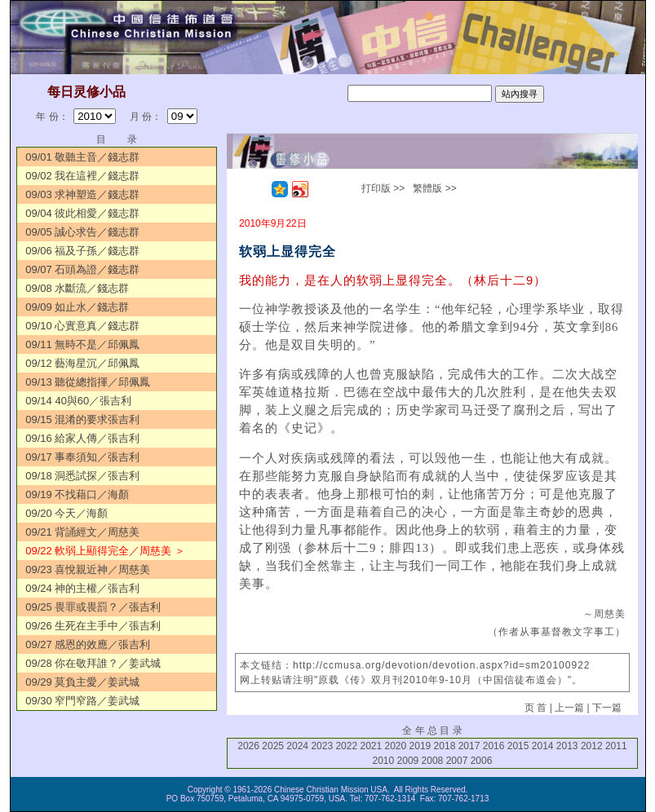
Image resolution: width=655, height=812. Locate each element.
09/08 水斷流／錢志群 (77, 288)
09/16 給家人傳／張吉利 (82, 438)
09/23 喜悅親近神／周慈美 (88, 569)
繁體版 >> (434, 188)
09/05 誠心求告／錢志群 (82, 232)
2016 (494, 746)
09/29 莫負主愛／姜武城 (82, 682)
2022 (346, 746)
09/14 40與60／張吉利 (78, 401)
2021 (371, 746)
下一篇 (607, 708)
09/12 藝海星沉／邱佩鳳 (82, 363)
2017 (469, 746)
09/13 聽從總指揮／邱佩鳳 (88, 382)
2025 (273, 746)
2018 (445, 746)
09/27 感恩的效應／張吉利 (88, 644)
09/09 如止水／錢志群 (77, 307)
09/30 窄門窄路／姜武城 (82, 701)
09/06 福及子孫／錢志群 (82, 251)
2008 (433, 761)
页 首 (536, 708)
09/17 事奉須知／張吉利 (82, 457)
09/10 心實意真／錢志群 (82, 326)
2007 (457, 761)
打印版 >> (383, 188)
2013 (567, 746)
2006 (482, 761)
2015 (518, 746)
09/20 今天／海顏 (66, 513)
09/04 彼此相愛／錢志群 (82, 213)
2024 (297, 746)
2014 (543, 746)
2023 (322, 746)
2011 (616, 746)
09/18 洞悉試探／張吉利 (82, 476)
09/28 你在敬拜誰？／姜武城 (93, 663)
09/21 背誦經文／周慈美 (82, 532)
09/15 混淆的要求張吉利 (82, 419)
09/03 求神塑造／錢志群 (82, 194)
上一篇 (569, 708)
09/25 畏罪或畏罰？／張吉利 (93, 607)
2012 (592, 746)
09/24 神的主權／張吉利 (82, 588)
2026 (248, 746)
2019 (420, 746)
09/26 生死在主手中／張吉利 (93, 626)
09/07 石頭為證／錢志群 (82, 269)
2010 (384, 761)
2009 (408, 761)
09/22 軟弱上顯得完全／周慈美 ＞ (105, 551)
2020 (396, 746)
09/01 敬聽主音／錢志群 (82, 157)
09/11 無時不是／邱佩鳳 (82, 344)
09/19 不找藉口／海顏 (77, 494)
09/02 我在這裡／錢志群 (82, 176)
